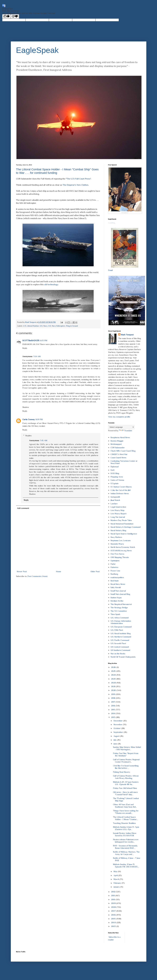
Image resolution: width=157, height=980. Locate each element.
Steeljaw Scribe (117, 601)
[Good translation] (6, 16)
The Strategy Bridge (119, 607)
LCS (25, 326)
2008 (114, 907)
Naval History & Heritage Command (126, 527)
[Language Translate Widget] (121, 427)
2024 (114, 675)
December (118, 721)
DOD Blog (115, 473)
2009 (114, 903)
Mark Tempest (127, 335)
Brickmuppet (116, 444)
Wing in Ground (72, 326)
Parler (113, 564)
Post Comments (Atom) (38, 576)
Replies (29, 436)
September (119, 732)
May (116, 871)
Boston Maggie (117, 441)
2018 (113, 698)
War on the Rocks (118, 654)
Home (59, 571)
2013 (113, 717)
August (117, 736)
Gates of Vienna (117, 480)
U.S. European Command (121, 627)
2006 (114, 915)
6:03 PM (44, 340)
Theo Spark (115, 614)
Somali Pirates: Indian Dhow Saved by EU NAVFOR (125, 834)
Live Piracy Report (118, 514)
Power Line (115, 571)
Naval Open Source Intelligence (124, 534)
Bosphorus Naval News (120, 437)
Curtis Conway (29, 419)
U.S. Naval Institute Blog (121, 633)
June (116, 744)
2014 (113, 713)
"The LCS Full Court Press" (78, 179)
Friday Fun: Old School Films (125, 788)
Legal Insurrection (118, 507)
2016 (113, 706)
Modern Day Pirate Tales (121, 520)
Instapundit (115, 497)
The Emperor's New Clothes (76, 185)
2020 (114, 690)
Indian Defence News (120, 493)
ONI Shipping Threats (120, 557)
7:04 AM (37, 356)
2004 (114, 922)
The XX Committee (119, 611)
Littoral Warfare (33, 326)
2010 (113, 899)
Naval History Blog (118, 530)
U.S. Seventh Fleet (118, 643)
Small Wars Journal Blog (120, 594)
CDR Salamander (118, 448)
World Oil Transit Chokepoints (123, 657)
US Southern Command (120, 650)
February (118, 883)
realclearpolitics (117, 577)
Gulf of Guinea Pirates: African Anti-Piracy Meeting (126, 777)
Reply (25, 348)
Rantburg (114, 574)
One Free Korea (117, 554)
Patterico (114, 567)
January (117, 887)
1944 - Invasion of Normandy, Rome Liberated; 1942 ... (125, 847)
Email (110, 270)
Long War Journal (118, 517)
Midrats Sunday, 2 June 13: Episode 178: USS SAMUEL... (126, 865)
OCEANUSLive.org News (121, 551)
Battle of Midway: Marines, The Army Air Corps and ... (126, 853)
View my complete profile (119, 417)
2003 (114, 926)
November (118, 724)
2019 (113, 694)
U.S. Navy (44, 326)
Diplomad (115, 467)
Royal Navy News (118, 584)
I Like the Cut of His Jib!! (121, 490)
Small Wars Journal (118, 591)
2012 (113, 892)
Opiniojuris (115, 561)
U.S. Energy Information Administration (121, 622)
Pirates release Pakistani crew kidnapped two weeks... (126, 841)
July (115, 740)
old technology (51, 285)
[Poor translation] (15, 16)
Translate (126, 431)
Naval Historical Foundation (122, 524)
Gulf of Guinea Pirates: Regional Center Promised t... (126, 761)
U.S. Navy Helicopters (57, 326)
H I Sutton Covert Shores (121, 487)
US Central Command (120, 647)
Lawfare (114, 504)
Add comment (23, 508)
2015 (113, 710)
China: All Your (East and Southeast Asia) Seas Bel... (125, 806)
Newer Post (22, 571)
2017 (113, 702)
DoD (112, 470)
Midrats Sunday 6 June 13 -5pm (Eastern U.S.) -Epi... (126, 828)
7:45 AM (44, 440)
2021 (113, 686)
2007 (114, 911)
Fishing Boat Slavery (122, 772)
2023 (114, 679)
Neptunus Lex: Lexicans (121, 540)
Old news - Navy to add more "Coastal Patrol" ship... (125, 793)
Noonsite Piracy (117, 544)
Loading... (112, 223)
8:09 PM (39, 419)
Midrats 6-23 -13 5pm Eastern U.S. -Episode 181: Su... (126, 783)
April (116, 875)
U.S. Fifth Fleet (117, 630)
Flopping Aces (117, 477)
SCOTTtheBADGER (31, 340)
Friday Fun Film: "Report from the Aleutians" (126, 754)
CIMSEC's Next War (119, 454)
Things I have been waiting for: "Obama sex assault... (126, 812)
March (117, 879)
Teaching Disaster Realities (124, 823)
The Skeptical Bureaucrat (121, 604)
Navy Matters (116, 537)
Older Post (95, 571)
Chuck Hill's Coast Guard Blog (123, 451)
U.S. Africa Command (120, 618)
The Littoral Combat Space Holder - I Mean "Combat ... (126, 818)
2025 (114, 671)
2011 (113, 895)
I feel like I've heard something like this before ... (126, 767)
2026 (114, 667)
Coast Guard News (118, 458)
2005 (114, 919)
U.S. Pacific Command (120, 640)
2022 (114, 683)
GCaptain (114, 483)
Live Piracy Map (117, 510)
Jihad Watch (115, 500)
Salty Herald (116, 587)
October (117, 728)
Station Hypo (116, 597)
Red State (115, 581)
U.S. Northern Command (121, 637)
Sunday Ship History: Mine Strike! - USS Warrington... (127, 748)
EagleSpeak (37, 50)
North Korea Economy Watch (123, 547)
